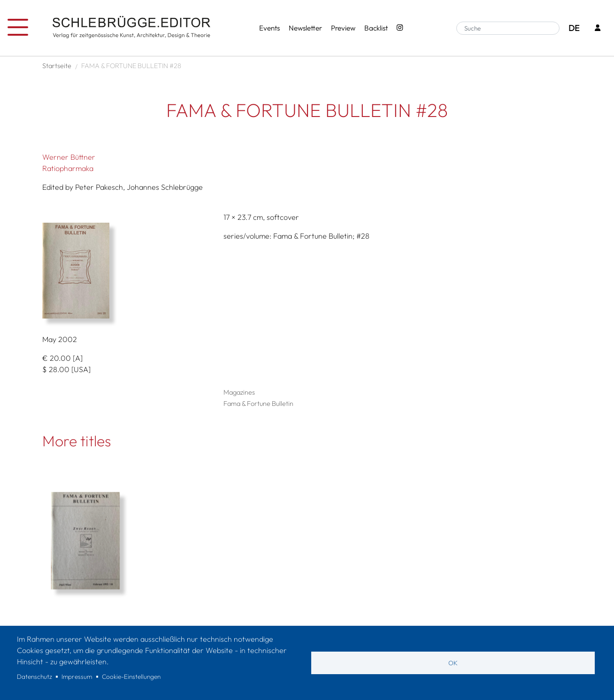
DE (574, 28)
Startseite (57, 66)
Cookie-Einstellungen (131, 677)
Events (269, 28)
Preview (343, 28)
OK (453, 663)
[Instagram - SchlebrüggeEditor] (400, 28)
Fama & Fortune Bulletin (258, 404)
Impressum (77, 677)
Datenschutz (35, 677)
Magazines (239, 392)
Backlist (376, 28)
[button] (126, 271)
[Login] (598, 28)
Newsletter (305, 28)
